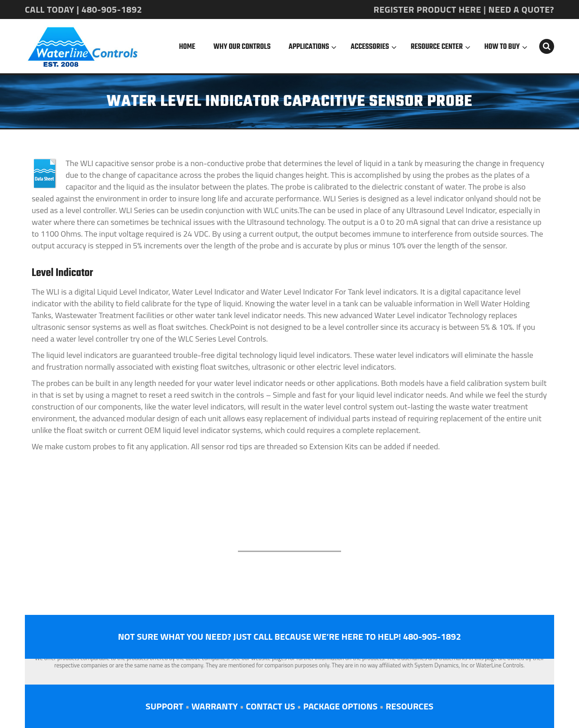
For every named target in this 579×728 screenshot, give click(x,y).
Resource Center (437, 47)
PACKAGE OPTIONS (340, 706)
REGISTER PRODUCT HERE (427, 9)
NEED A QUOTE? (521, 9)
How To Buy (502, 47)
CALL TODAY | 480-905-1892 (83, 9)
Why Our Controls (242, 47)
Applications (309, 47)
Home (187, 47)
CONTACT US (270, 706)
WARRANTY (214, 706)
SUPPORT (164, 706)
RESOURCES (409, 706)
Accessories (370, 47)
